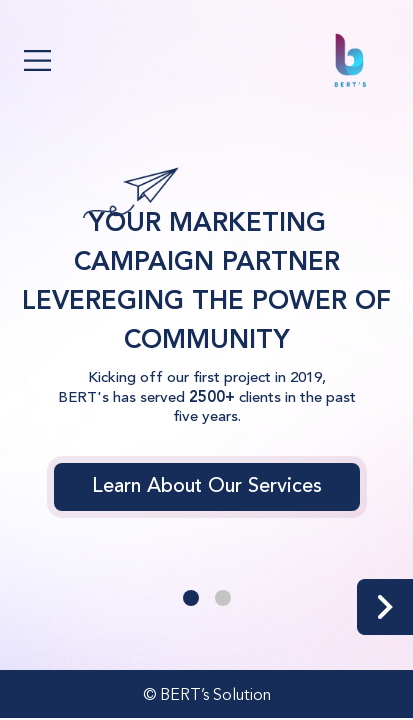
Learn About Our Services (207, 487)
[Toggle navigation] (37, 60)
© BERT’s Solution (207, 696)
